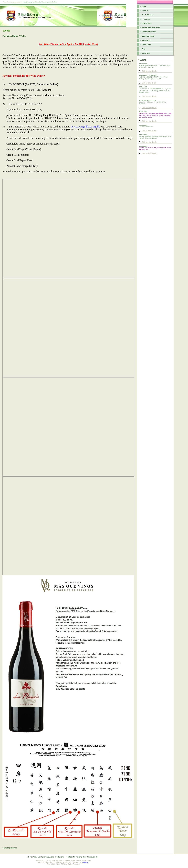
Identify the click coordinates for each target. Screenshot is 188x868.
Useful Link (146, 53)
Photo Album (146, 45)
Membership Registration (151, 27)
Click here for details (149, 71)
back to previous (10, 848)
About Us (145, 11)
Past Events (146, 40)
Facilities (69, 857)
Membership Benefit (149, 32)
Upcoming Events (148, 36)
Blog (144, 49)
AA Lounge (146, 19)
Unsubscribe (94, 857)
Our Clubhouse (147, 15)
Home (144, 6)
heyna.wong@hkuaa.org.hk (85, 127)
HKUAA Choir (147, 23)
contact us (85, 862)
